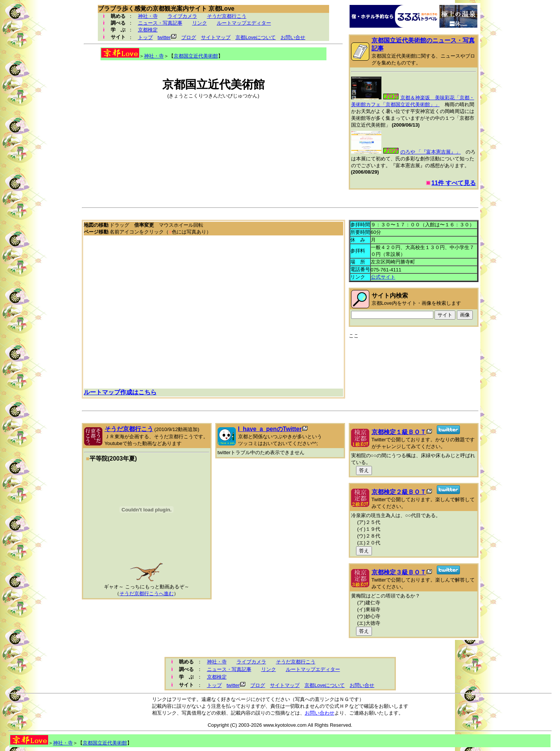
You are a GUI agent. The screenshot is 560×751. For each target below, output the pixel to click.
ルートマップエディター (244, 23)
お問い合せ (293, 37)
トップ (145, 37)
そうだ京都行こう (227, 16)
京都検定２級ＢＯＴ (399, 492)
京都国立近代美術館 (196, 56)
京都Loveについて (256, 37)
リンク (200, 23)
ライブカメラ (182, 16)
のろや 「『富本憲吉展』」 (431, 152)
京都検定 (148, 30)
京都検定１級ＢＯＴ (399, 432)
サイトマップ (216, 37)
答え (364, 470)
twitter (164, 37)
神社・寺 (148, 16)
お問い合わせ (320, 713)
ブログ (189, 37)
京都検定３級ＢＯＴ (399, 572)
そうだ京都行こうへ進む (147, 593)
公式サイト (383, 277)
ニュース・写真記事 (160, 23)
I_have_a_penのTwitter (270, 429)
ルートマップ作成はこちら (120, 392)
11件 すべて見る (454, 183)
